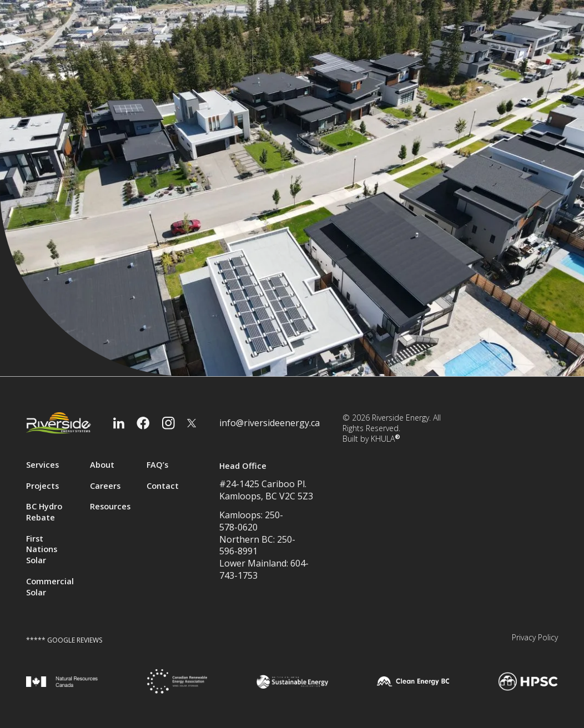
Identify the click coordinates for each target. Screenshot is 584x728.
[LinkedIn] (119, 423)
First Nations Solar (42, 550)
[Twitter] (192, 423)
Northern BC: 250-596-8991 (257, 546)
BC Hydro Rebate (44, 512)
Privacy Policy (535, 637)
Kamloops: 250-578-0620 (251, 521)
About (102, 465)
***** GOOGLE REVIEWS (64, 640)
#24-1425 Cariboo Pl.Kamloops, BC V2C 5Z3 (266, 490)
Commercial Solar (50, 587)
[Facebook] (143, 423)
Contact (163, 486)
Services (42, 465)
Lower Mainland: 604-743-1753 (264, 570)
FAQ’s (157, 465)
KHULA (386, 439)
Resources (110, 506)
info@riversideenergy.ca (270, 423)
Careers (105, 486)
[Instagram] (168, 423)
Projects (42, 486)
